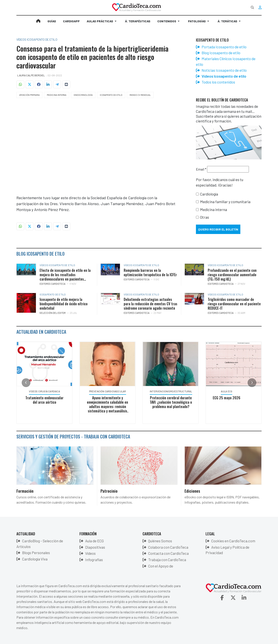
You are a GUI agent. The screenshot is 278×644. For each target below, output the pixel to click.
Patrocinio (109, 491)
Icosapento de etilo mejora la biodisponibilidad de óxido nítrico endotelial (64, 304)
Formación (25, 491)
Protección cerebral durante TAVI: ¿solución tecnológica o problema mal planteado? (171, 402)
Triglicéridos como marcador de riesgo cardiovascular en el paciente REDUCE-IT (234, 304)
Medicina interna (214, 209)
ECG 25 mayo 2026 (227, 398)
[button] (102, 23)
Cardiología (209, 194)
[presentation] (26, 383)
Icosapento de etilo (111, 95)
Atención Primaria (29, 95)
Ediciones (192, 491)
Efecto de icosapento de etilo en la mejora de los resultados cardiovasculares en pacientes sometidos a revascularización (65, 277)
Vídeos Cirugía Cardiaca (44, 391)
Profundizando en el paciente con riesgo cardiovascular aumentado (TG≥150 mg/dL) (232, 275)
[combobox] (252, 7)
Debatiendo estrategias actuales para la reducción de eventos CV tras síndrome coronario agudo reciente (150, 304)
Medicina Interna (57, 95)
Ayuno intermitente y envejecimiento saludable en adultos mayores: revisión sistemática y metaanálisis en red (107, 407)
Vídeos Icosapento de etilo (57, 265)
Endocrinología (83, 95)
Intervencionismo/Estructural (171, 391)
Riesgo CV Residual (140, 95)
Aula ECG (227, 391)
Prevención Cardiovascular (108, 391)
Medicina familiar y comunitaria (225, 202)
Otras (205, 217)
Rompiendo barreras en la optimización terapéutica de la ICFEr (150, 272)
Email (201, 169)
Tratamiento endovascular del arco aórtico (44, 400)
